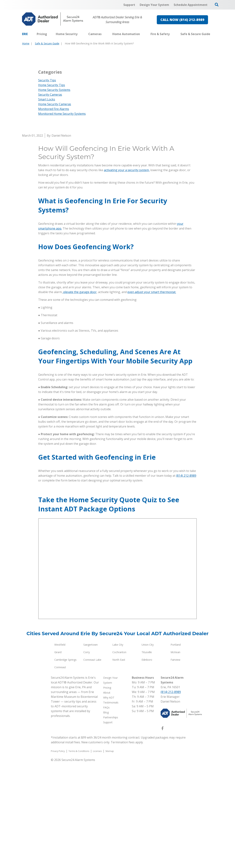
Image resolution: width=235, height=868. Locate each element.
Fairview (175, 765)
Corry (87, 758)
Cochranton (119, 758)
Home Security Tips (52, 191)
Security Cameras (50, 200)
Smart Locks (47, 205)
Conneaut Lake (92, 765)
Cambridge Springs (65, 765)
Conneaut (60, 773)
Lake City (118, 750)
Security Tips (47, 186)
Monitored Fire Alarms (54, 215)
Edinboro (147, 765)
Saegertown (91, 750)
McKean (175, 758)
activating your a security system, (127, 276)
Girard (58, 758)
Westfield (60, 750)
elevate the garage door (80, 398)
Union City (148, 750)
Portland (176, 750)
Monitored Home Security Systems (62, 219)
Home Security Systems (54, 196)
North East (119, 765)
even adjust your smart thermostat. (152, 398)
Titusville (147, 758)
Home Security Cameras (55, 210)
